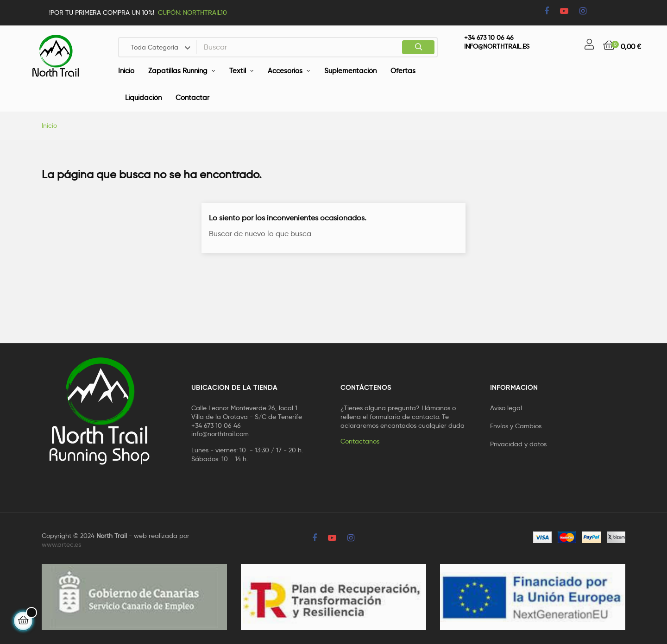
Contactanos (360, 441)
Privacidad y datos (518, 444)
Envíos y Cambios (516, 426)
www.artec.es (61, 544)
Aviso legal (506, 408)
